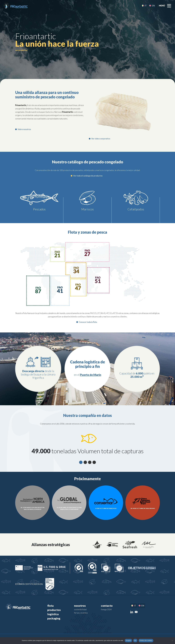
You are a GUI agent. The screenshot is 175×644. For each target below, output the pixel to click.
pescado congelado (50, 44)
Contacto (107, 606)
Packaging (54, 618)
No (135, 640)
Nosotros (80, 606)
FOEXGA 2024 (106, 609)
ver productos (21, 50)
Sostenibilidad (80, 609)
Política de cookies (146, 640)
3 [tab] (90, 462)
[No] (172, 641)
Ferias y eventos (81, 613)
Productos (54, 610)
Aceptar (128, 640)
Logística (53, 614)
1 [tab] (81, 462)
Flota (50, 606)
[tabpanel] (87, 444)
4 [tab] (94, 462)
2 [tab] (85, 462)
